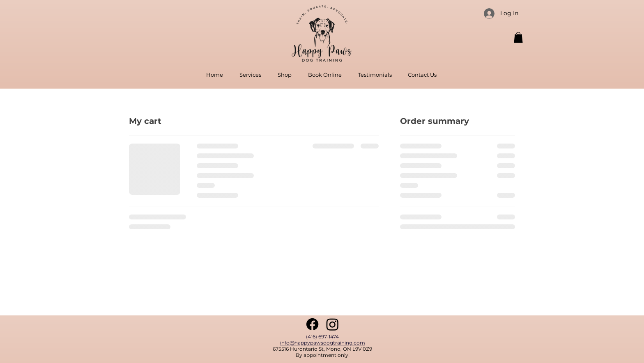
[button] (518, 37)
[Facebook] (312, 324)
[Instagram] (332, 324)
